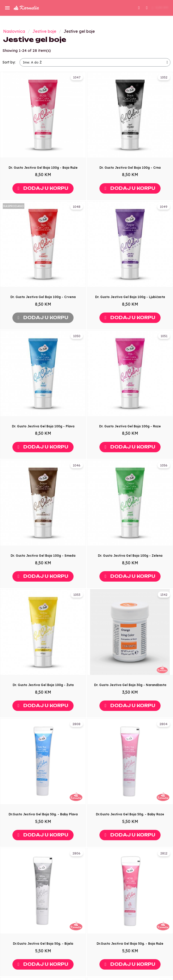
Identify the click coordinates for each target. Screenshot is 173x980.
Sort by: (9, 62)
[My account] (147, 7)
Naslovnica (14, 31)
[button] (139, 8)
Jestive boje (44, 31)
